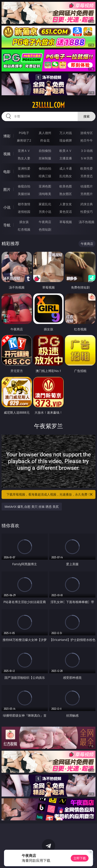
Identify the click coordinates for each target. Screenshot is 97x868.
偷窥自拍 (24, 186)
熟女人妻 (24, 158)
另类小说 (45, 212)
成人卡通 (66, 168)
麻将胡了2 (24, 140)
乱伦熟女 (66, 176)
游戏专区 (87, 133)
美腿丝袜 (24, 194)
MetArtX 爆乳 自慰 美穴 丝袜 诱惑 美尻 (32, 507)
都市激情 (24, 204)
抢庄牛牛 (87, 140)
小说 (7, 207)
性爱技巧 (87, 212)
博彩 (7, 136)
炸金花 (45, 140)
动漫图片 (87, 186)
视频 (7, 154)
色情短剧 (45, 229)
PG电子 (24, 133)
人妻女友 (66, 204)
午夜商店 (45, 222)
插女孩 (24, 222)
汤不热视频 (87, 222)
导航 (7, 225)
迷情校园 (24, 212)
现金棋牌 (66, 140)
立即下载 (80, 858)
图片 (7, 189)
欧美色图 (66, 186)
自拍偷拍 (45, 151)
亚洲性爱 (24, 168)
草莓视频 (66, 222)
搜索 (87, 116)
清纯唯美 (45, 194)
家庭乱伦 (45, 204)
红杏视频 (24, 229)
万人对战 (66, 133)
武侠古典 (87, 204)
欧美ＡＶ (66, 151)
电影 (7, 172)
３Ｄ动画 (87, 151)
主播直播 (66, 158)
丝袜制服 (45, 158)
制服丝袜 (24, 176)
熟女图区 (66, 194)
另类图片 (87, 194)
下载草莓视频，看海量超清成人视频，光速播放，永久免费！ (50, 494)
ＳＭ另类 (87, 158)
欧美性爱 (87, 168)
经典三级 (45, 176)
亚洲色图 (45, 186)
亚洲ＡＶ (24, 151)
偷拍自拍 (45, 168)
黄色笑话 (66, 212)
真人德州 (45, 133)
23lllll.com (48, 105)
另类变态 (87, 176)
